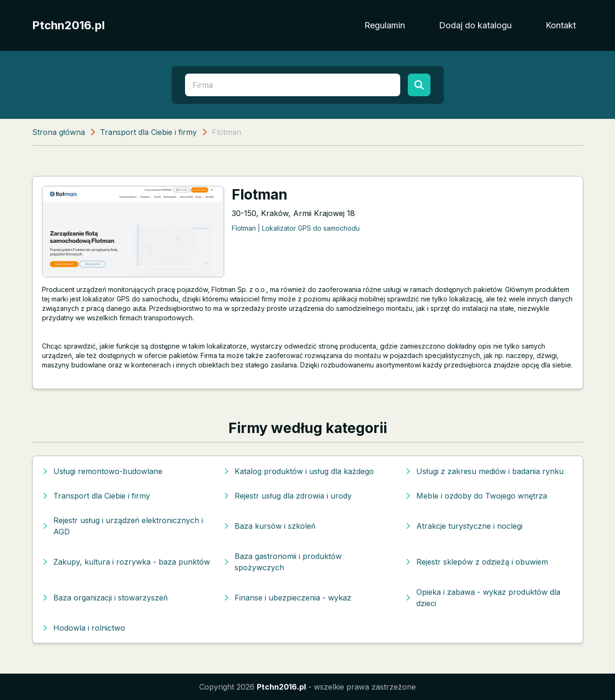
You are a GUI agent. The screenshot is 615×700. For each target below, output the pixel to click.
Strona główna (59, 132)
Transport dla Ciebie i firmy (148, 132)
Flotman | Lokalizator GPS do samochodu (296, 228)
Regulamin (385, 25)
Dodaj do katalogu (475, 25)
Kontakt (561, 25)
